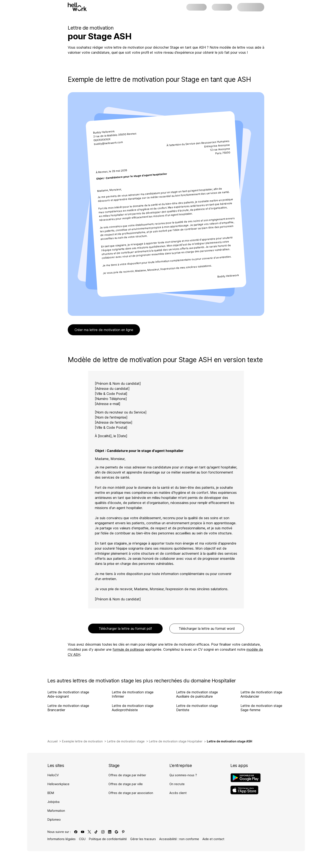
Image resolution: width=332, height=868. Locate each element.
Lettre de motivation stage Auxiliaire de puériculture (197, 694)
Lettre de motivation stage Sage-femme (261, 708)
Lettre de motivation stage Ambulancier (261, 694)
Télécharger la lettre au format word (207, 628)
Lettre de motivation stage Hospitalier (176, 741)
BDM (51, 793)
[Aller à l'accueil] (77, 7)
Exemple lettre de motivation (82, 741)
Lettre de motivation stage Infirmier (133, 694)
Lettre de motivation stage (126, 741)
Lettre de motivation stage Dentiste (197, 708)
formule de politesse (128, 649)
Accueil (53, 741)
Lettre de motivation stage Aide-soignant (68, 694)
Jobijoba (53, 802)
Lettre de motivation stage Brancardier (68, 708)
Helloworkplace (58, 784)
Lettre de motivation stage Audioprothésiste (133, 708)
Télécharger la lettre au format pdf (125, 628)
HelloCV (53, 775)
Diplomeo (54, 819)
